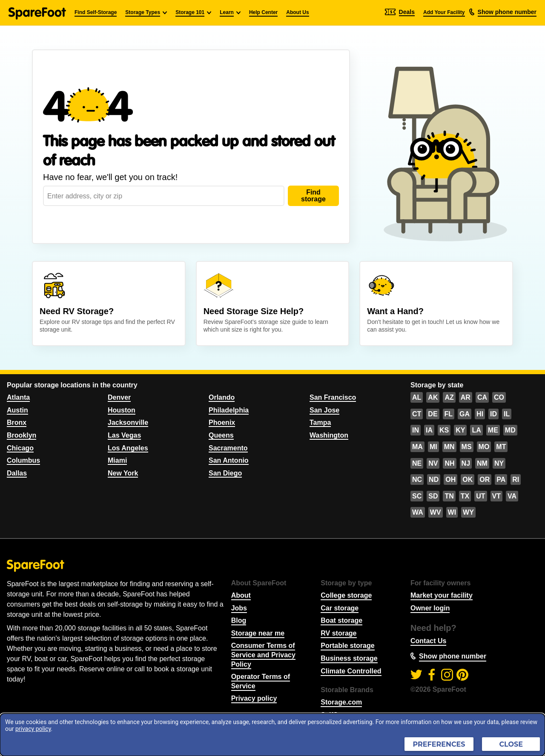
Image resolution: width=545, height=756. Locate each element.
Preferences (439, 744)
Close (511, 744)
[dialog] (272, 735)
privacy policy (33, 729)
